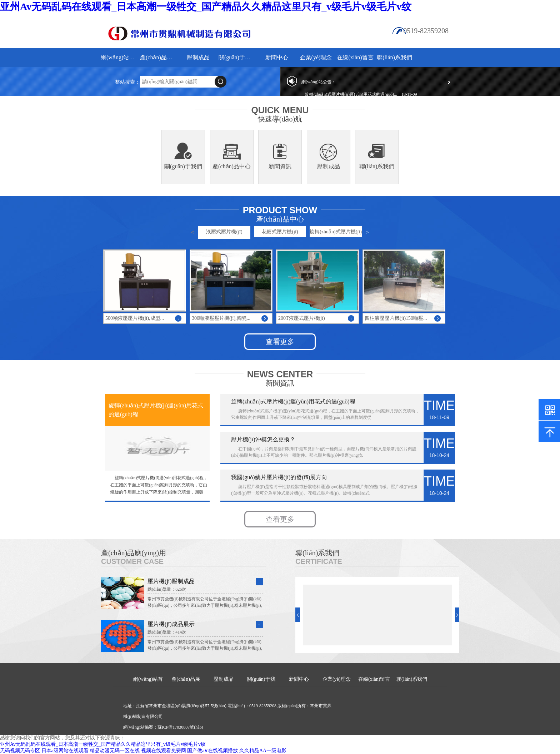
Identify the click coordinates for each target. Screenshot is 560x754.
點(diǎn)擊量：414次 (167, 632)
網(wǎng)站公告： (319, 82)
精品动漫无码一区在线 (115, 751)
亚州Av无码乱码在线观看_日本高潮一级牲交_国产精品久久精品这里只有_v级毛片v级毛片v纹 (206, 7)
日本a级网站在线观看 (65, 751)
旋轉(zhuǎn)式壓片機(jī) (336, 232)
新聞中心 (277, 57)
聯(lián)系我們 (394, 57)
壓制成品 (198, 57)
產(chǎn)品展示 (159, 57)
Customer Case (132, 561)
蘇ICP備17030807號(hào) (180, 727)
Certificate (319, 561)
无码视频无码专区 (20, 751)
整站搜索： (127, 82)
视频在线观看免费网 (164, 751)
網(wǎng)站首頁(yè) (119, 57)
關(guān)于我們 (237, 57)
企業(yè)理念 (316, 57)
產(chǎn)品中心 (232, 166)
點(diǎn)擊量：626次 (167, 589)
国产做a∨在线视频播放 (212, 751)
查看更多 (280, 342)
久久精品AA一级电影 (263, 751)
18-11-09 (409, 94)
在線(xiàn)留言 (355, 57)
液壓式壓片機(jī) (224, 232)
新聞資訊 (280, 166)
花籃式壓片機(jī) (280, 232)
